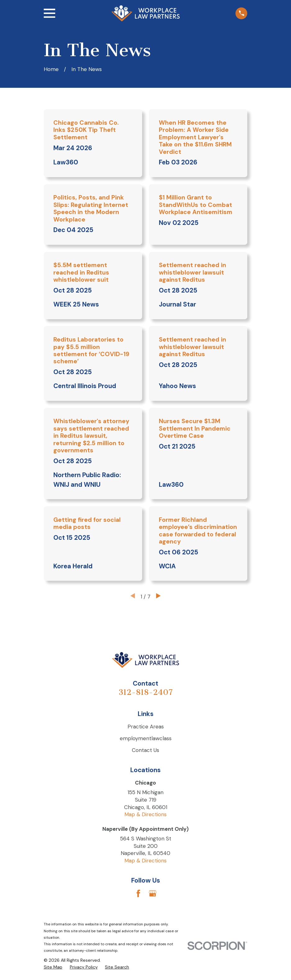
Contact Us (145, 750)
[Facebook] (138, 893)
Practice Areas (146, 727)
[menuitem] (53, 967)
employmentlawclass (146, 738)
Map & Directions (145, 814)
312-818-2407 (146, 692)
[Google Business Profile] (153, 893)
